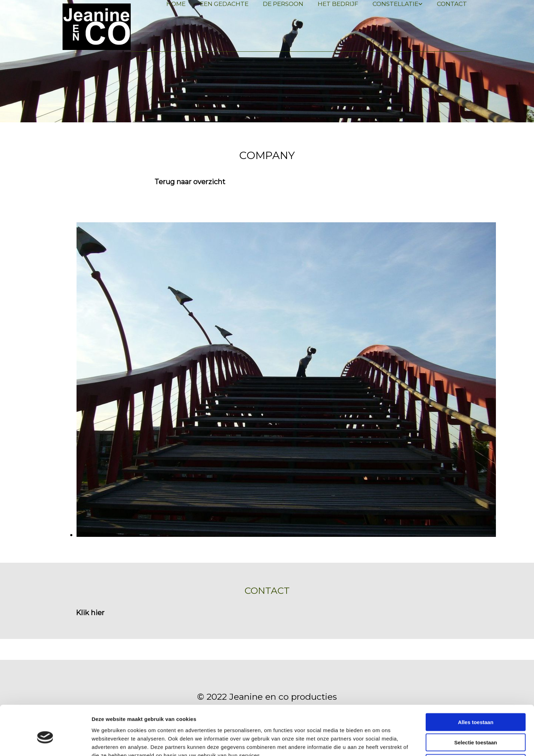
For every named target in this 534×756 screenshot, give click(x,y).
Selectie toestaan (476, 707)
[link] (395, 4)
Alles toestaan (476, 686)
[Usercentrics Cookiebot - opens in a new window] (45, 742)
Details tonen (378, 742)
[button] (190, 182)
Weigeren (475, 727)
